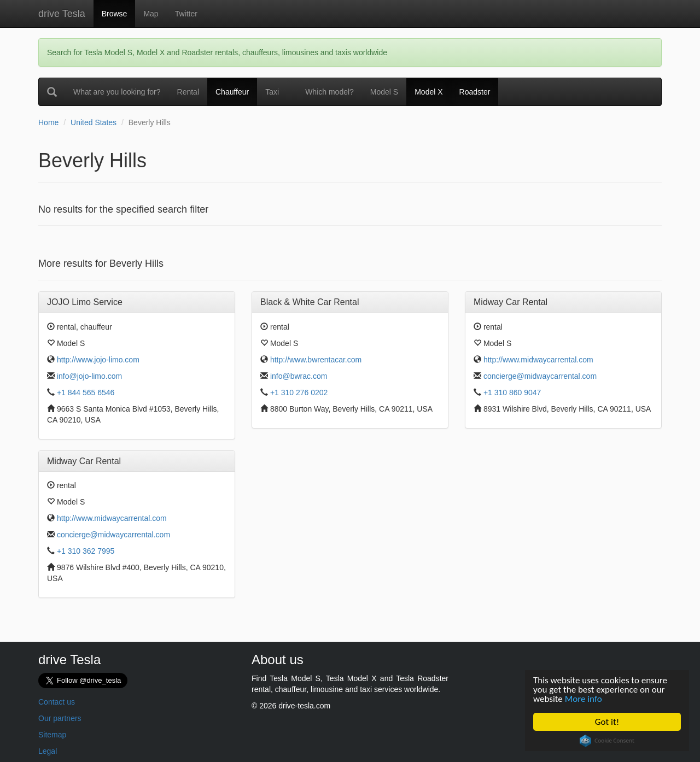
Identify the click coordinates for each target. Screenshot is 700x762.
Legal (48, 751)
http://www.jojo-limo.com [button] (98, 360)
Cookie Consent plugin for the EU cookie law (607, 741)
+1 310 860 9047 (512, 392)
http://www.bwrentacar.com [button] (316, 360)
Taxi (272, 92)
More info (584, 699)
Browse (115, 14)
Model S (384, 92)
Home (48, 122)
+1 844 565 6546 (86, 392)
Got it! (607, 722)
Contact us (57, 702)
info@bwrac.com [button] (299, 376)
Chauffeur (232, 92)
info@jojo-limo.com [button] (89, 376)
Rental (192, 91)
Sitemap (52, 735)
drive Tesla (62, 14)
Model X (428, 92)
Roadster (475, 92)
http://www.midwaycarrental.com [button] (538, 360)
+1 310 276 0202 (299, 392)
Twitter (186, 14)
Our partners (60, 718)
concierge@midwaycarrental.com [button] (540, 376)
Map (151, 14)
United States (94, 122)
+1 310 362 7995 (86, 551)
